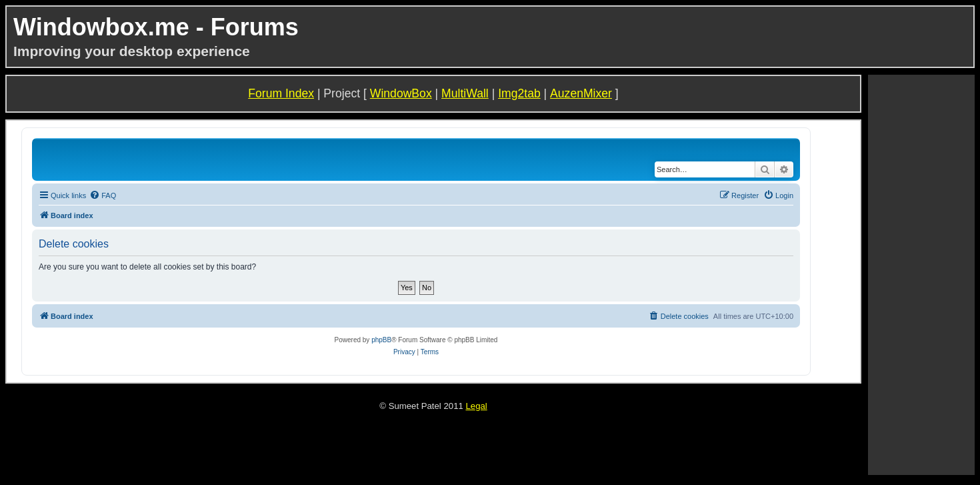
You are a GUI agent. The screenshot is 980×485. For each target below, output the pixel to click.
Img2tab (519, 93)
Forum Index (281, 93)
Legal (476, 406)
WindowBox (401, 93)
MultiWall (465, 93)
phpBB (381, 340)
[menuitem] (103, 195)
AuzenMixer (581, 93)
